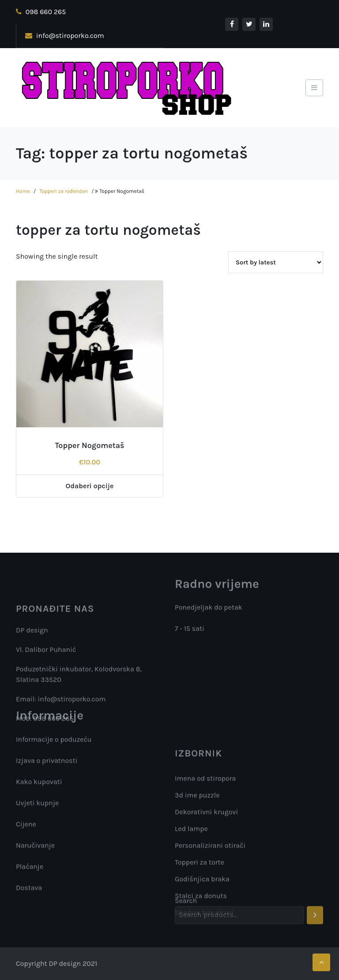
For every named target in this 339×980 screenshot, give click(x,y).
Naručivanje (35, 848)
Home (23, 191)
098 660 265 (41, 12)
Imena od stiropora (205, 825)
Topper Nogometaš (89, 445)
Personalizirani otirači (210, 892)
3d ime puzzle (197, 842)
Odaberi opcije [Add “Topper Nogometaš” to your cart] (90, 486)
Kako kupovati (39, 784)
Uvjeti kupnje (37, 805)
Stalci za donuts (201, 942)
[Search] (315, 923)
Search (186, 908)
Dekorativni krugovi (206, 858)
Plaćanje (30, 869)
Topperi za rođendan (64, 191)
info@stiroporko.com (65, 36)
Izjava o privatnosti (47, 763)
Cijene (26, 827)
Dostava (29, 890)
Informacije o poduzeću (54, 742)
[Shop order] (276, 262)
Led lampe (191, 875)
